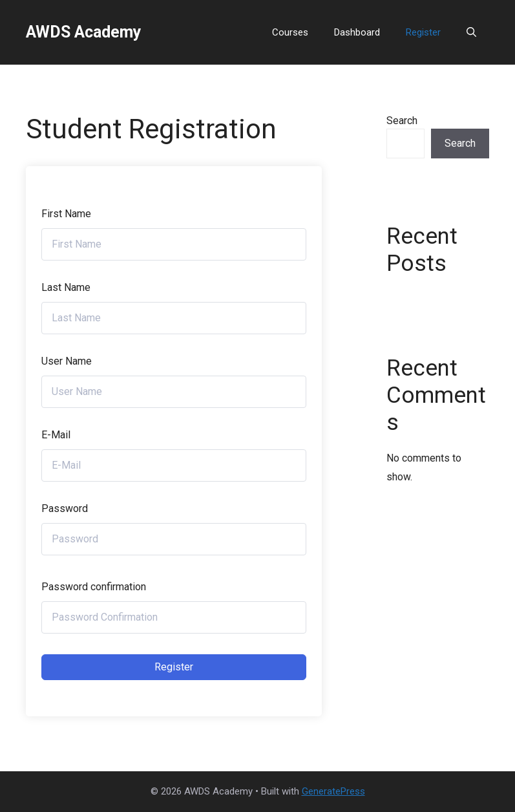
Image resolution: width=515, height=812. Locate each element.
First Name (66, 214)
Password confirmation (94, 587)
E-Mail (56, 435)
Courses (290, 32)
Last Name (66, 287)
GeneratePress (333, 791)
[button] (471, 32)
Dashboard (357, 32)
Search (402, 121)
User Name (67, 361)
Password (65, 508)
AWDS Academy (84, 32)
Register (423, 32)
